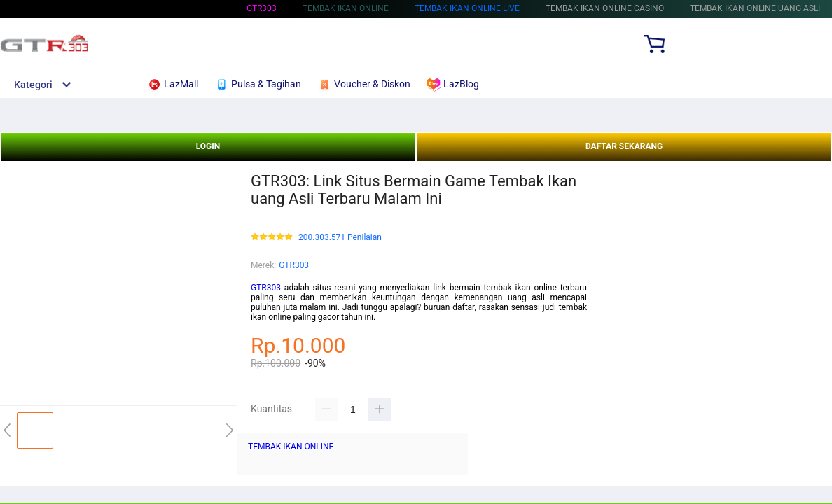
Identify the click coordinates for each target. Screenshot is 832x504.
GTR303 (262, 8)
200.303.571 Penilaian (340, 238)
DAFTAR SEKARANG (624, 146)
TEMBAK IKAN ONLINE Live (467, 8)
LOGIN (208, 146)
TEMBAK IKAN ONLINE (291, 447)
